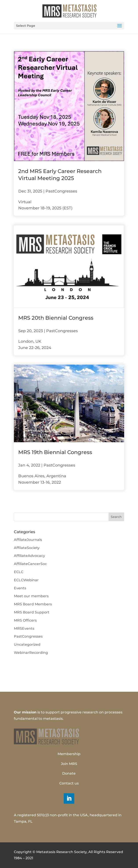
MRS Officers (25, 620)
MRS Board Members (33, 604)
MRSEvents (24, 628)
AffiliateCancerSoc (30, 564)
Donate (69, 773)
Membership (69, 754)
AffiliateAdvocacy (29, 556)
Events (20, 588)
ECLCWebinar (26, 580)
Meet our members (31, 596)
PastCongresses (61, 191)
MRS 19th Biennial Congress (55, 452)
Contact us (69, 783)
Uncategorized (27, 644)
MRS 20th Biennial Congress (56, 318)
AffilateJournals (28, 540)
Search (116, 517)
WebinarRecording (31, 653)
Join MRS (69, 764)
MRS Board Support (32, 612)
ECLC (19, 572)
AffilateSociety (27, 548)
